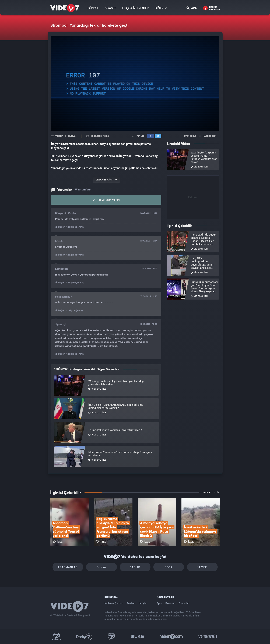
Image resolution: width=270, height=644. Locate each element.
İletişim (143, 603)
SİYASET (110, 8)
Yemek (202, 567)
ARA (192, 8)
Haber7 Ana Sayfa (211, 8)
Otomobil (184, 603)
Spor (169, 567)
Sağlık (135, 567)
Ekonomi (170, 603)
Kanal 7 (57, 636)
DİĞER (161, 8)
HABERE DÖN (208, 136)
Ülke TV (137, 636)
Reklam (131, 603)
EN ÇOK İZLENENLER (135, 8)
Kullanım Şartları (114, 603)
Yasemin (208, 636)
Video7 (59, 136)
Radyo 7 (84, 636)
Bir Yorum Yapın (106, 200)
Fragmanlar (68, 567)
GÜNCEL (93, 8)
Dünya (101, 567)
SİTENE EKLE (188, 136)
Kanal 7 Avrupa (111, 636)
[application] (135, 84)
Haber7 (171, 636)
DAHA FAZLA (210, 492)
